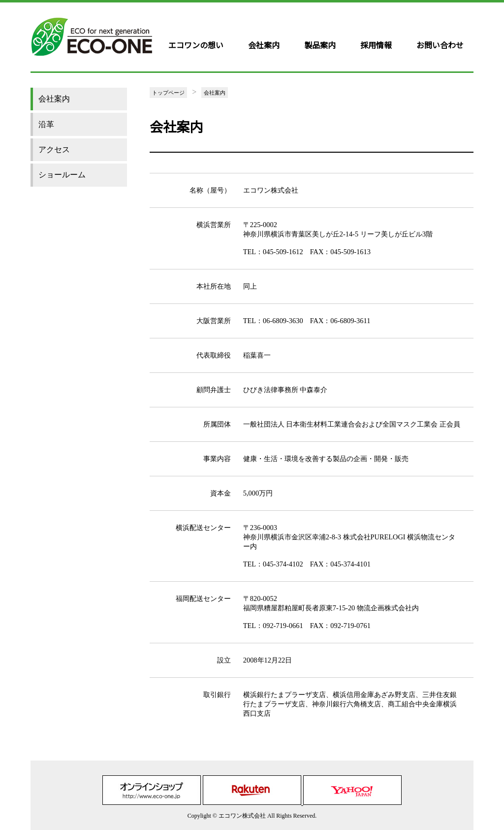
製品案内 (320, 45)
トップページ (168, 93)
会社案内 (264, 45)
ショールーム (62, 175)
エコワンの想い (196, 45)
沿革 (46, 124)
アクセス (54, 149)
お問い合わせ (440, 45)
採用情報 (376, 45)
